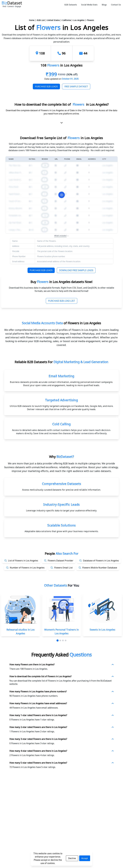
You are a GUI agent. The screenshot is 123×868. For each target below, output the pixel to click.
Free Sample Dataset (76, 87)
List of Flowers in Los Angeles (23, 561)
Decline (72, 858)
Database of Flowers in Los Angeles (101, 561)
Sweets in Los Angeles (102, 630)
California (67, 20)
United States (54, 20)
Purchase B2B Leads (46, 87)
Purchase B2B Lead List (62, 301)
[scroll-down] (62, 123)
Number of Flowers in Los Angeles (27, 568)
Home (32, 20)
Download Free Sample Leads (76, 270)
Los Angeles (79, 20)
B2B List (41, 20)
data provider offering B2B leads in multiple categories (69, 463)
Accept (85, 858)
